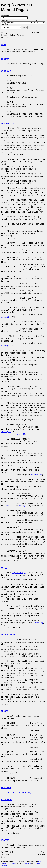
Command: (6, 15)
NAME (3, 45)
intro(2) (38, 623)
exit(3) (21, 434)
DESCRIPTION (8, 124)
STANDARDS (6, 800)
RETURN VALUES (9, 635)
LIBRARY (5, 59)
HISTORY (5, 840)
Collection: (6, 25)
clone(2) (6, 317)
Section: (6, 20)
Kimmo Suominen (10, 863)
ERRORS (5, 711)
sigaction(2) (19, 573)
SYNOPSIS (6, 71)
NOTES (4, 568)
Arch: (37, 20)
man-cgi (28, 863)
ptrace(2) (36, 475)
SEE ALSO (6, 788)
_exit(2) (6, 432)
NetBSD (41, 861)
